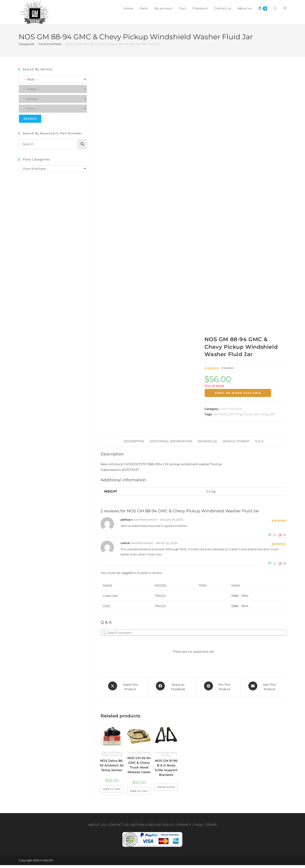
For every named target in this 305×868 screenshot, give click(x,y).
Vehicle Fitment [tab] (236, 446)
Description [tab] (134, 446)
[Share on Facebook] (172, 691)
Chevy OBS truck (255, 419)
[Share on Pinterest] (218, 691)
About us (97, 828)
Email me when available (238, 398)
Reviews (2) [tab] (207, 446)
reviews (227, 373)
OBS (272, 419)
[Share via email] (264, 691)
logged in (129, 578)
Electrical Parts (112, 755)
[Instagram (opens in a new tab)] (285, 8)
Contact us (118, 828)
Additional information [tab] (171, 446)
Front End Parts (50, 49)
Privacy (184, 828)
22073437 (220, 419)
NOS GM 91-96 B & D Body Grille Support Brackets (166, 770)
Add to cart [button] (112, 792)
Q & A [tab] (259, 446)
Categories (27, 49)
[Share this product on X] (124, 691)
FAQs (198, 828)
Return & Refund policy (153, 828)
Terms (211, 828)
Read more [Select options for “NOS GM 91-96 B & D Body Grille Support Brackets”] (166, 790)
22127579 (235, 419)
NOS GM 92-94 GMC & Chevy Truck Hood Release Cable (139, 768)
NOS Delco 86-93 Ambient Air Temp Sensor (112, 768)
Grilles (166, 758)
